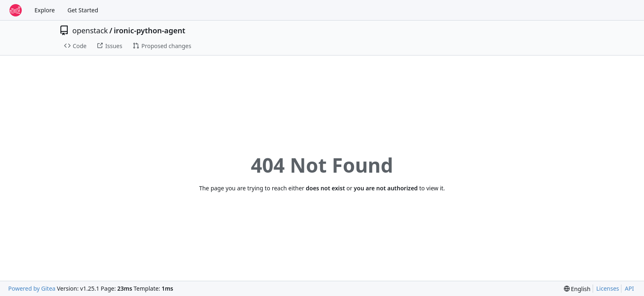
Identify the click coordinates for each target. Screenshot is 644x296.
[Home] (16, 10)
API (629, 288)
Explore (45, 10)
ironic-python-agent (149, 30)
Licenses (608, 288)
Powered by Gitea (32, 288)
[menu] (577, 289)
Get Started (83, 10)
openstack (90, 30)
